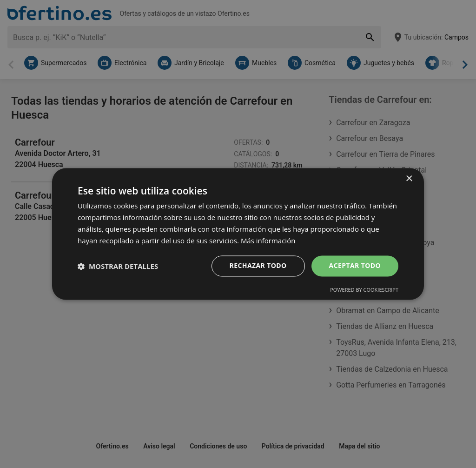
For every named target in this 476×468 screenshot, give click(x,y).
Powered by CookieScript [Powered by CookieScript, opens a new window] (364, 290)
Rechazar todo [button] (258, 266)
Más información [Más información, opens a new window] (268, 241)
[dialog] (238, 234)
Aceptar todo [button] (355, 266)
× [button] (409, 179)
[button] (118, 266)
